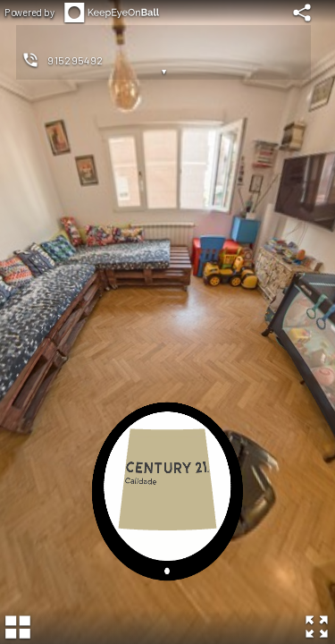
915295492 (75, 60)
